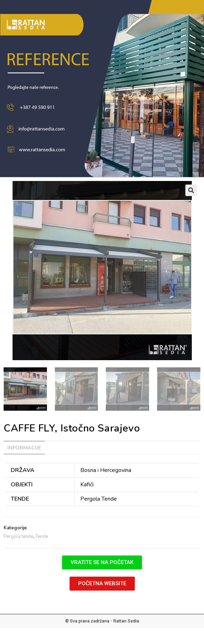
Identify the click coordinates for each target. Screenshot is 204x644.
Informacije (24, 448)
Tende (42, 536)
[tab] (102, 448)
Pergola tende (18, 536)
